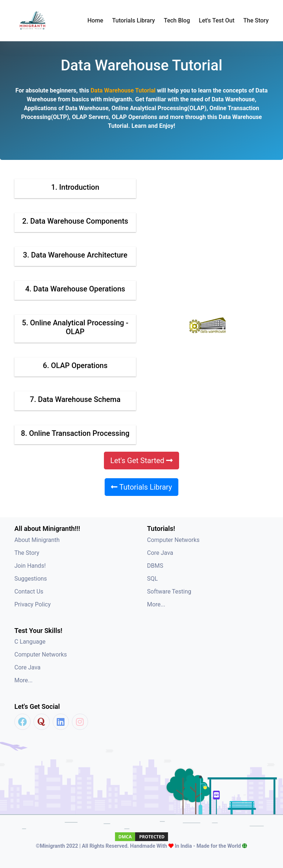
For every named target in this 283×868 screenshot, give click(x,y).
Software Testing (169, 591)
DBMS (155, 566)
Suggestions (31, 579)
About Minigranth (37, 540)
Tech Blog (177, 20)
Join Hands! (30, 566)
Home (95, 20)
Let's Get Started (141, 461)
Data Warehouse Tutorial (124, 90)
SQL (152, 579)
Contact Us (29, 591)
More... (156, 604)
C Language (30, 642)
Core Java (160, 553)
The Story (256, 20)
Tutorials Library (141, 487)
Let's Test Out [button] (217, 20)
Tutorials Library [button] (133, 20)
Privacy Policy (33, 604)
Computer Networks (173, 540)
